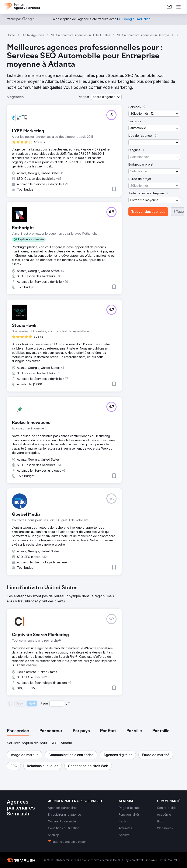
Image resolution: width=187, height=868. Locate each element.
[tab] (18, 731)
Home (11, 35)
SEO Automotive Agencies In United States (81, 35)
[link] (169, 7)
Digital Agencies (33, 35)
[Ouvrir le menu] (179, 7)
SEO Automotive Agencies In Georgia (143, 35)
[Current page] (57, 704)
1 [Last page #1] (70, 703)
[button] (106, 97)
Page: (45, 703)
